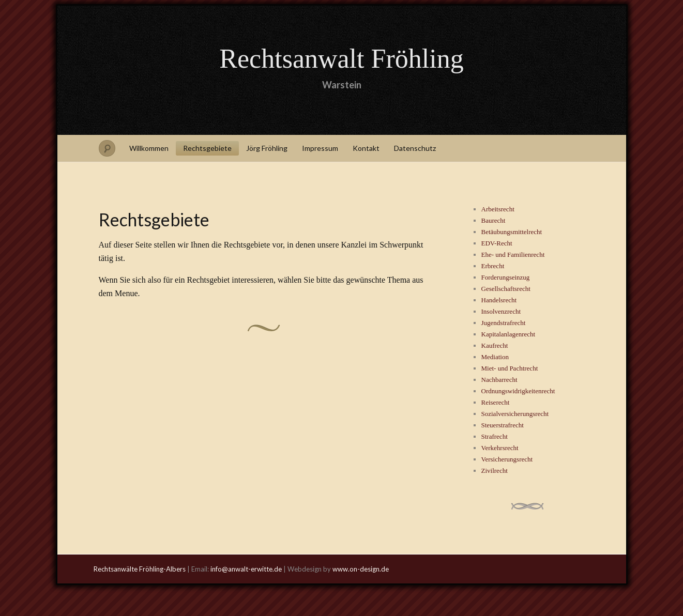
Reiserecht (496, 402)
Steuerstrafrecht (503, 425)
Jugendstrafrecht (504, 323)
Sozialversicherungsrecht (515, 414)
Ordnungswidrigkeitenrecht (518, 391)
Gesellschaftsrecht (506, 289)
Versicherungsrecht (507, 459)
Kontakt (366, 148)
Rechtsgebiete (207, 148)
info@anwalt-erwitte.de (246, 569)
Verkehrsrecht (500, 448)
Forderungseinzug (506, 277)
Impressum (320, 148)
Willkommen (149, 148)
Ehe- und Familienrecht (513, 255)
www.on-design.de (361, 569)
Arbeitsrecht (498, 209)
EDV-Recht (497, 243)
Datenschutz (415, 148)
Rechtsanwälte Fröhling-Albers (140, 569)
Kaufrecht (495, 345)
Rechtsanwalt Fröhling (341, 59)
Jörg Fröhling (267, 148)
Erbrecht (493, 266)
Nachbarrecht (499, 380)
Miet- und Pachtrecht (510, 368)
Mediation (495, 357)
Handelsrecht (499, 300)
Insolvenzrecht (501, 311)
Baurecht (494, 220)
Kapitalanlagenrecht (509, 334)
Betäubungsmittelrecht (512, 232)
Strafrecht (495, 436)
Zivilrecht (495, 471)
